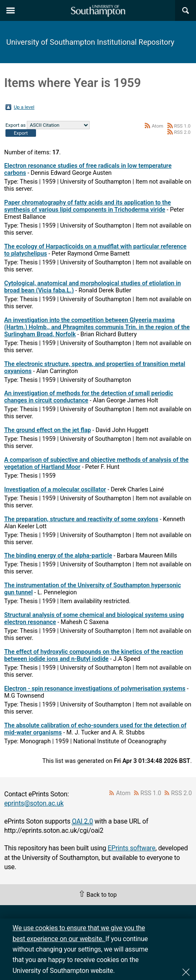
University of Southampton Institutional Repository (90, 42)
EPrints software (132, 848)
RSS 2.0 (182, 132)
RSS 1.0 (182, 126)
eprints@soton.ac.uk (34, 803)
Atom (157, 126)
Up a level (24, 107)
